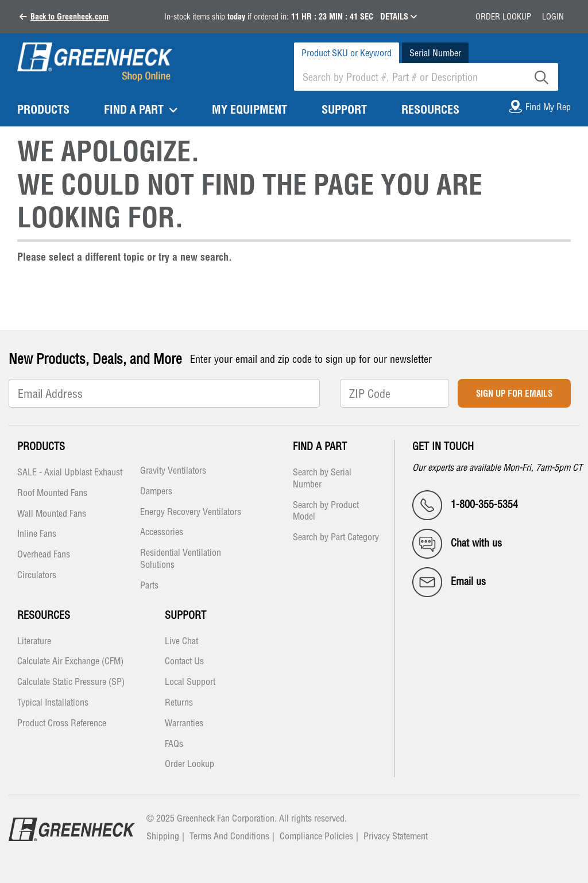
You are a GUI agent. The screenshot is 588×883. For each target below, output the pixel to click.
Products (41, 446)
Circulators (37, 575)
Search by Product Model (326, 511)
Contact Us (184, 661)
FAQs (174, 743)
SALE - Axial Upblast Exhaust (70, 472)
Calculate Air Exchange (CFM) (70, 661)
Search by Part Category (336, 537)
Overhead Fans (44, 554)
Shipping (163, 836)
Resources (44, 615)
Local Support (190, 681)
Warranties (184, 723)
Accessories (162, 532)
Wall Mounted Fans (52, 513)
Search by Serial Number (322, 478)
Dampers (156, 491)
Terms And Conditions (229, 836)
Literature (34, 641)
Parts (149, 585)
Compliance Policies (316, 836)
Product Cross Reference (62, 723)
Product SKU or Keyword (347, 53)
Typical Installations (53, 702)
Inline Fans (37, 533)
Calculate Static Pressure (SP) (71, 681)
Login (553, 17)
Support (185, 615)
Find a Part (320, 446)
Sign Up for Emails (514, 394)
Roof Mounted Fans (52, 493)
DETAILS (399, 17)
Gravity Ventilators (173, 470)
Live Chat (181, 641)
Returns (179, 702)
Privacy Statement (396, 836)
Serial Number (435, 53)
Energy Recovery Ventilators (191, 512)
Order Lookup (503, 17)
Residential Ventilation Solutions (181, 558)
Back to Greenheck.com (69, 17)
